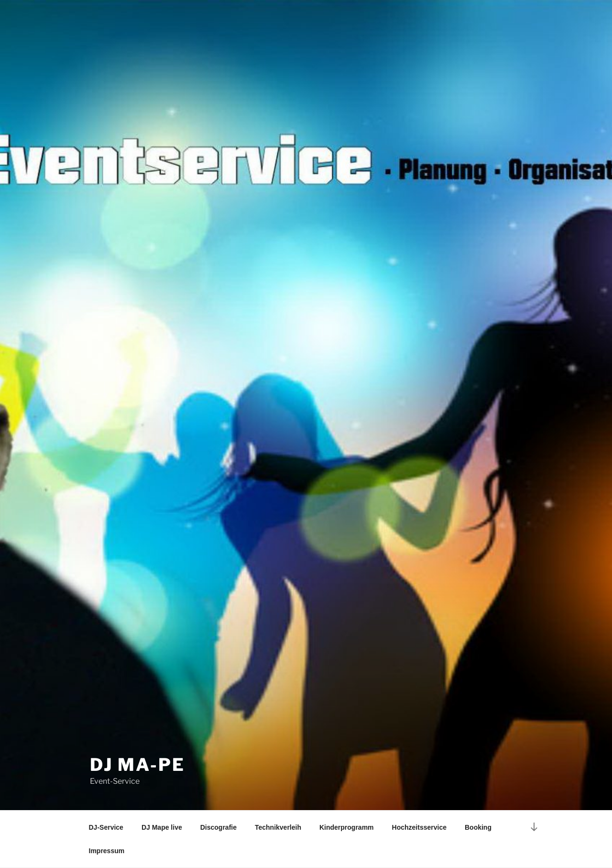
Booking (478, 827)
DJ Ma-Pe (137, 765)
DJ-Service (106, 827)
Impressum (107, 851)
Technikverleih (278, 827)
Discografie (219, 827)
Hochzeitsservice (419, 827)
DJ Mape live (162, 827)
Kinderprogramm (347, 827)
